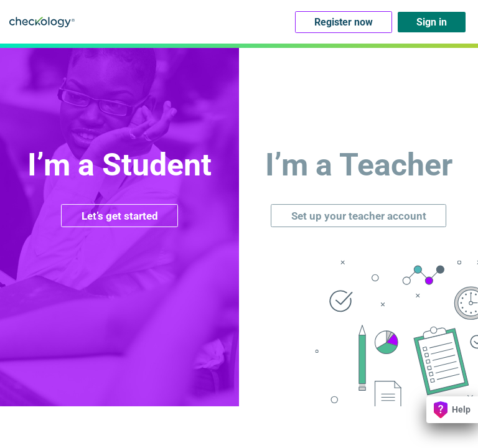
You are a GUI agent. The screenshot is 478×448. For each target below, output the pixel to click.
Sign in (432, 22)
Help (452, 410)
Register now (344, 22)
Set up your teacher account (359, 216)
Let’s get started (120, 216)
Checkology (42, 22)
